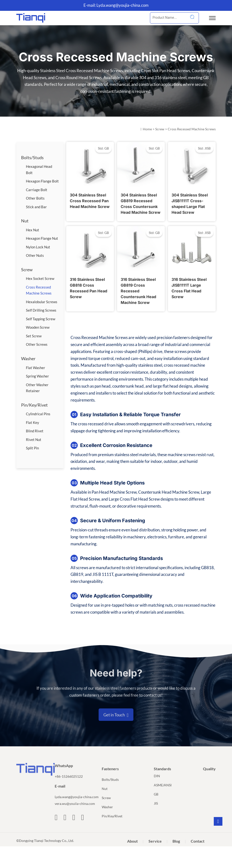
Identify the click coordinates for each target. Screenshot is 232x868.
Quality (209, 776)
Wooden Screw (38, 327)
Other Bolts (35, 198)
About (132, 848)
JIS (156, 811)
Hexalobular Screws (42, 302)
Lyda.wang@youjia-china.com (122, 5)
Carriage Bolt (37, 190)
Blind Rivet (35, 431)
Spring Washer (37, 376)
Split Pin (32, 448)
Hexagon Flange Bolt (42, 181)
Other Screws (37, 344)
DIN (157, 783)
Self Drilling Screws (41, 310)
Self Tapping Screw (41, 319)
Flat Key (33, 422)
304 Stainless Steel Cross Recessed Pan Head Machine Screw (90, 201)
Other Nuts (35, 255)
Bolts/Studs (32, 157)
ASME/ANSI (163, 792)
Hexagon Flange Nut (42, 238)
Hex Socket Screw (40, 278)
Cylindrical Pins (38, 414)
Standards (162, 776)
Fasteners (110, 776)
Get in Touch (116, 722)
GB (156, 802)
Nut (25, 221)
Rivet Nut (34, 440)
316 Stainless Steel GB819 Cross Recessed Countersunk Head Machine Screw (138, 291)
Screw (160, 129)
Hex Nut (33, 230)
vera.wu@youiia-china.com (75, 811)
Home (147, 129)
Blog (176, 848)
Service (155, 848)
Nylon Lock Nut (38, 247)
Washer (28, 359)
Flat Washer (36, 368)
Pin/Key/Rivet (34, 405)
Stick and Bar (36, 207)
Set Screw (34, 336)
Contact (198, 848)
